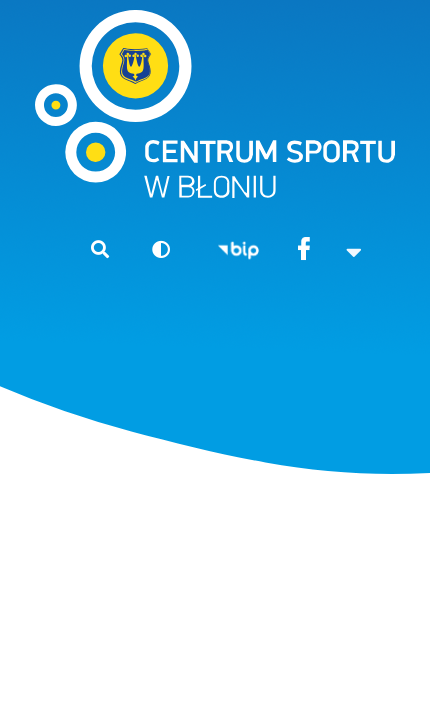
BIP (238, 250)
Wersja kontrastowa (152, 248)
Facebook (303, 250)
